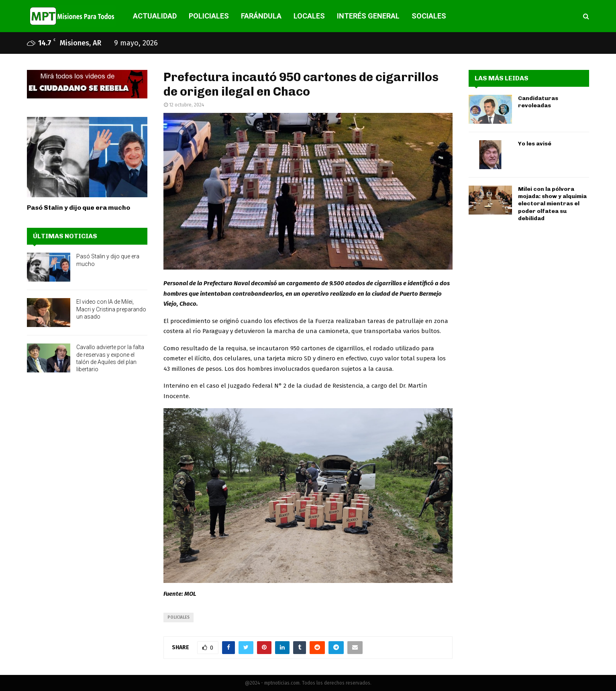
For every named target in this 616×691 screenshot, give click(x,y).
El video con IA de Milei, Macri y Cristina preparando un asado (111, 309)
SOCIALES (429, 16)
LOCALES (309, 16)
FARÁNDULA (261, 16)
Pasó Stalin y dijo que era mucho (79, 208)
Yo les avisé (535, 144)
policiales (178, 617)
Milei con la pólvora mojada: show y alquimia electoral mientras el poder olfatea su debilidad (552, 204)
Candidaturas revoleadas (538, 102)
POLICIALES (209, 16)
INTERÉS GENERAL (368, 16)
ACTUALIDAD (155, 16)
